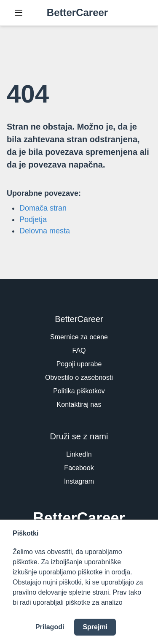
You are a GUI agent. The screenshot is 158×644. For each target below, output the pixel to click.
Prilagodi (50, 627)
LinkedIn (79, 454)
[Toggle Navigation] (19, 13)
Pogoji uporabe (79, 364)
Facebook (79, 468)
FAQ (79, 350)
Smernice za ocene (79, 337)
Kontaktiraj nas (79, 405)
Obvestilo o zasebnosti (79, 377)
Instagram (79, 481)
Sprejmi (95, 627)
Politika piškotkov (79, 391)
